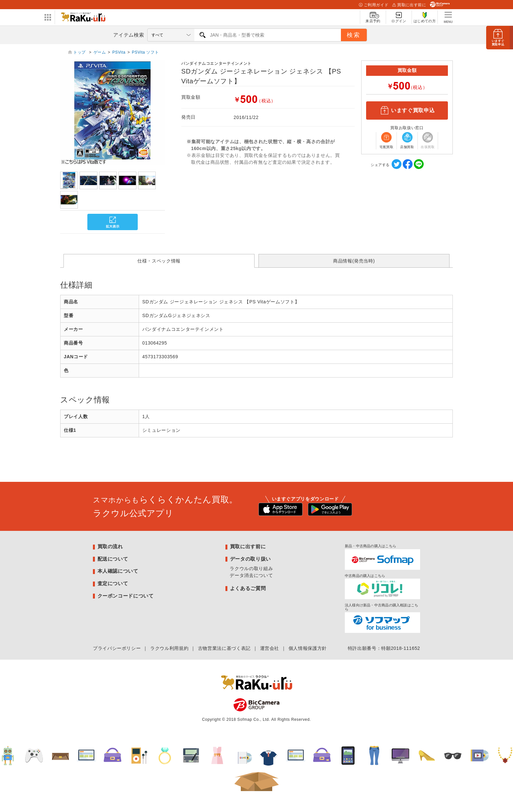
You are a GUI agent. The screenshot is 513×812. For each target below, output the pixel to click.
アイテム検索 (129, 35)
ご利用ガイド (374, 5)
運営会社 (270, 648)
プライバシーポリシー (117, 648)
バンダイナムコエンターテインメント (216, 63)
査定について (113, 583)
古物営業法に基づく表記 (224, 648)
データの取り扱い (250, 559)
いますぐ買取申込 (407, 110)
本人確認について (118, 571)
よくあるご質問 (248, 588)
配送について (113, 559)
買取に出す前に (409, 5)
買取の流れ (110, 546)
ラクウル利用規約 (169, 648)
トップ (80, 52)
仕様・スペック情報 (159, 261)
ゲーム (100, 52)
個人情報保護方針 (308, 648)
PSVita (119, 52)
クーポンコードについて (126, 596)
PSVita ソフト (145, 52)
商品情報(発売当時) (354, 261)
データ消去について (251, 575)
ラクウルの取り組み (251, 568)
